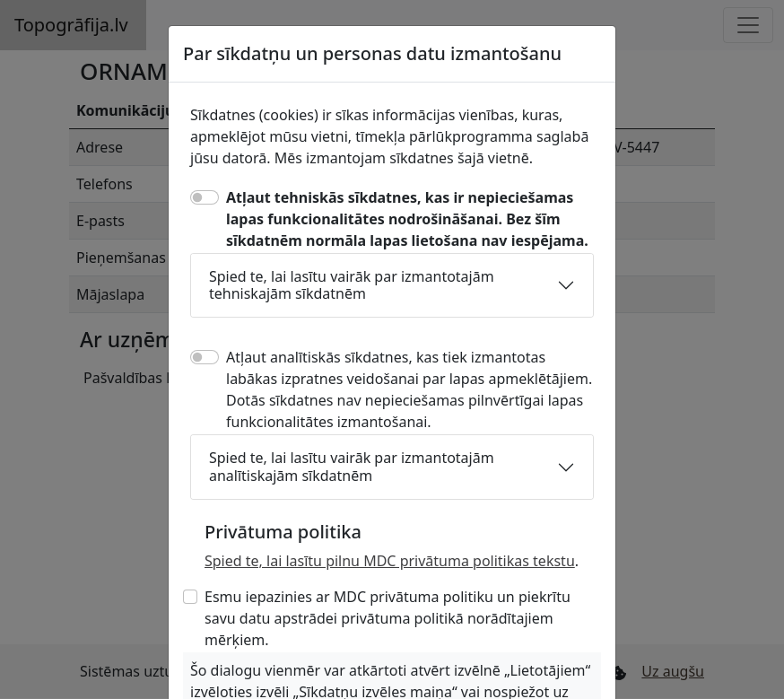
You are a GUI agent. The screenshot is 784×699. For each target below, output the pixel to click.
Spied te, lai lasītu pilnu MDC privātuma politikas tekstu (390, 561)
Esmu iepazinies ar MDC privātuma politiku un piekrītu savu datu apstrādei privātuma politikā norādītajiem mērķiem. (388, 618)
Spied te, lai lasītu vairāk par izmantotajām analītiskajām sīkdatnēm (352, 466)
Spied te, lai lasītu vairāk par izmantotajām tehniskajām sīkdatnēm (352, 285)
